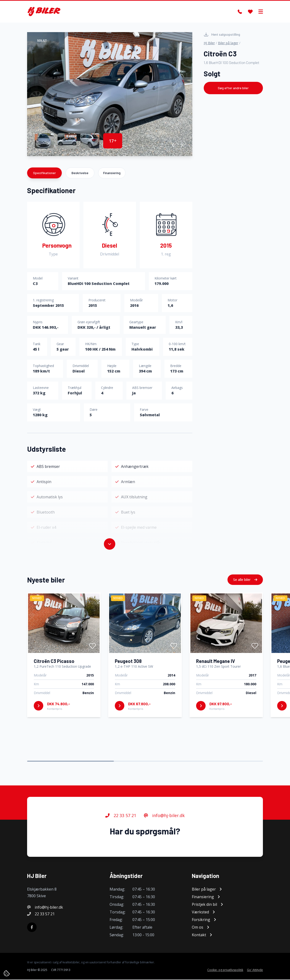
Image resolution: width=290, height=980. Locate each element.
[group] (110, 94)
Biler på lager (228, 43)
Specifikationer (44, 173)
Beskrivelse (80, 173)
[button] (173, 145)
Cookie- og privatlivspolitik (225, 970)
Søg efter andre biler (233, 88)
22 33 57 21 (121, 816)
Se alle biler (245, 580)
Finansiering (112, 173)
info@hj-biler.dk (164, 816)
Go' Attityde (255, 970)
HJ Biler (209, 43)
